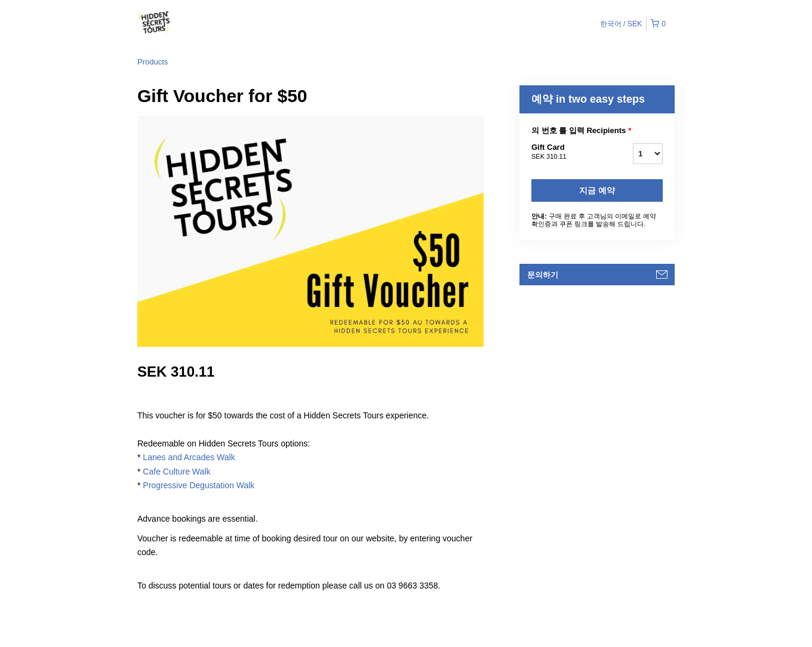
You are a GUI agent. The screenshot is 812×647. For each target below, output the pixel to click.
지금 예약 (597, 190)
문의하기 (543, 275)
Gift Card (567, 152)
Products (153, 62)
